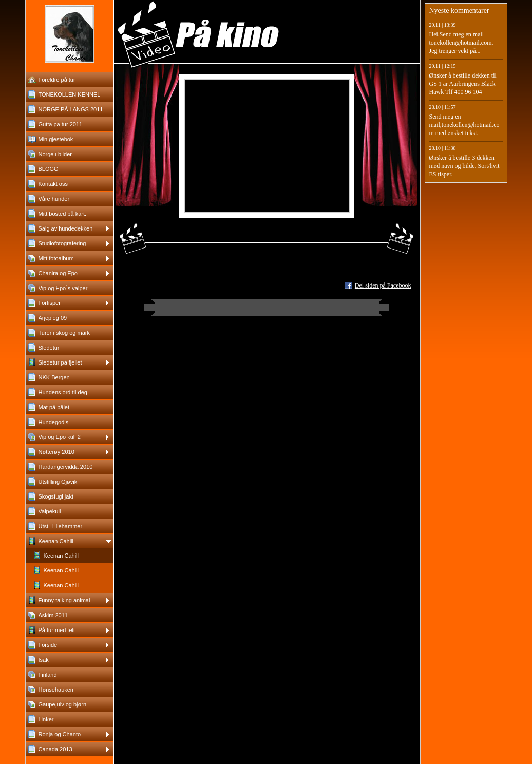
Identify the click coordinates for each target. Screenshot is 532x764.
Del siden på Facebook (383, 285)
